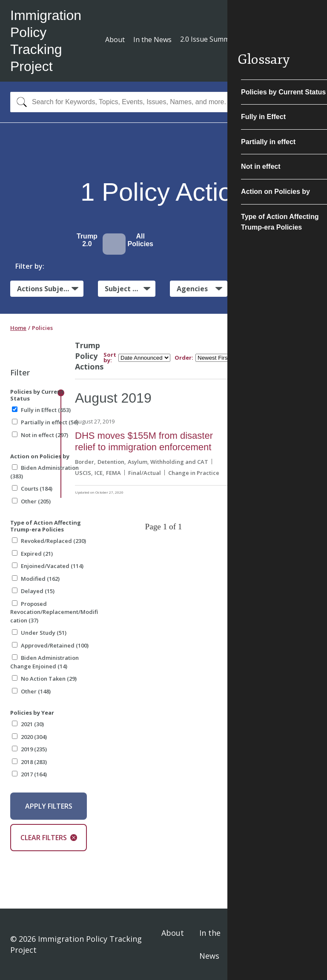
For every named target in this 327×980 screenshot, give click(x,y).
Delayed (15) (33, 591)
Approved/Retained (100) (50, 645)
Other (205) (31, 501)
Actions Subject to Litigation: (50, 288)
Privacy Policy (260, 944)
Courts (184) (32, 489)
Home (18, 328)
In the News (152, 40)
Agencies (192, 289)
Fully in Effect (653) (41, 410)
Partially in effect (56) (45, 422)
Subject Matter (130, 289)
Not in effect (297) (40, 435)
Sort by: (110, 358)
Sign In (306, 944)
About (115, 40)
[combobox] (163, 102)
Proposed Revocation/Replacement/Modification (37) (54, 612)
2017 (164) (29, 774)
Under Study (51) (39, 633)
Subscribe (285, 40)
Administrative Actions (283, 289)
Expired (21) (32, 554)
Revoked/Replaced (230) (49, 541)
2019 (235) (29, 749)
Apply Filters (49, 806)
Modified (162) (36, 579)
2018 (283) (29, 762)
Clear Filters (49, 838)
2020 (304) (29, 737)
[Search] (20, 102)
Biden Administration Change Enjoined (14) (44, 662)
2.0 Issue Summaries (213, 39)
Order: (184, 358)
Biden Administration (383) (44, 472)
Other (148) (31, 691)
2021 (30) (28, 724)
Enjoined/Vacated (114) (48, 566)
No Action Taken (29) (44, 679)
